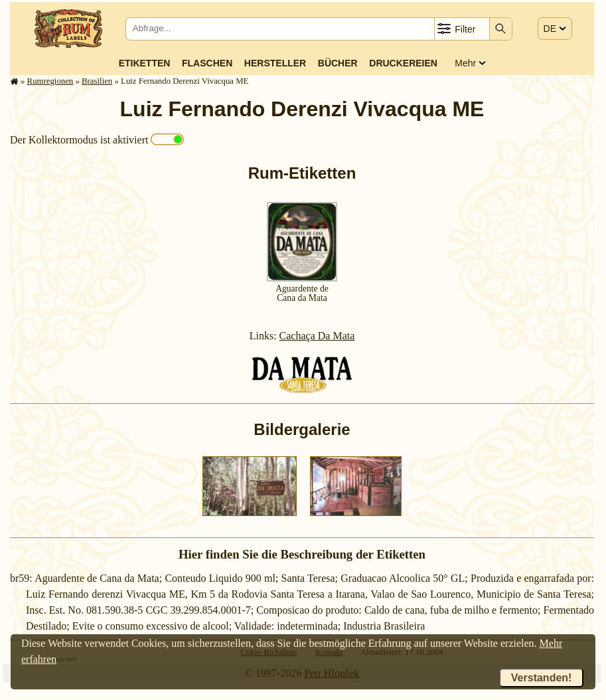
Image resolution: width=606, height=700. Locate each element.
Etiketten (145, 63)
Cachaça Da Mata (317, 336)
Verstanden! (542, 678)
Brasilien (97, 81)
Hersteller (275, 63)
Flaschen (207, 63)
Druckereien (403, 63)
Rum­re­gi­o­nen (50, 81)
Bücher (338, 63)
